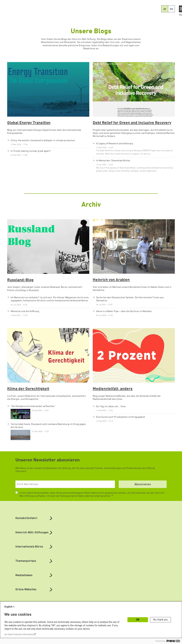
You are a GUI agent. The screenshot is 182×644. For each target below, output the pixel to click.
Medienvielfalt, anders (113, 389)
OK (138, 620)
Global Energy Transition (29, 123)
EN (171, 9)
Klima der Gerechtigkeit (28, 389)
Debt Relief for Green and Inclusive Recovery (132, 123)
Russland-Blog (20, 280)
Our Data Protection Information (19, 634)
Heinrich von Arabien (111, 280)
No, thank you (161, 620)
